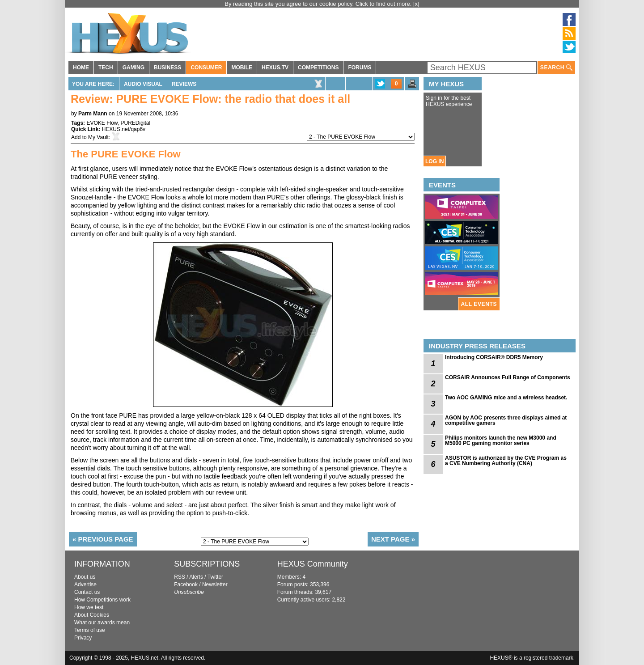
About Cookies (92, 615)
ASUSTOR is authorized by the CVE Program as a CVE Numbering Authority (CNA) (506, 461)
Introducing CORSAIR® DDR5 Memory (494, 357)
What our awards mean (102, 623)
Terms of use (90, 630)
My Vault (98, 137)
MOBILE (242, 68)
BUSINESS (167, 68)
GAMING (133, 68)
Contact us (87, 592)
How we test (89, 607)
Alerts (196, 577)
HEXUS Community (313, 564)
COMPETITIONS (318, 68)
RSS (180, 577)
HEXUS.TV (275, 68)
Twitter (215, 577)
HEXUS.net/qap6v (124, 129)
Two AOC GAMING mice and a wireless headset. (506, 398)
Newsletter (215, 585)
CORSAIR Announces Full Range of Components (508, 377)
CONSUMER (206, 68)
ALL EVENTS (479, 304)
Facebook (186, 585)
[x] (416, 4)
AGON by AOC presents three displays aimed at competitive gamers (506, 420)
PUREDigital (135, 123)
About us (85, 577)
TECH (106, 68)
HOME (81, 68)
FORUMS (360, 68)
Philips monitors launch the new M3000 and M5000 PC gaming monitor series (501, 441)
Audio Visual (143, 84)
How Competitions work (102, 600)
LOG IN (434, 161)
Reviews (184, 84)
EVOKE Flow (102, 123)
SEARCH (556, 68)
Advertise (85, 585)
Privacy (83, 638)
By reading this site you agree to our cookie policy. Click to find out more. (319, 4)
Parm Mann (93, 114)
